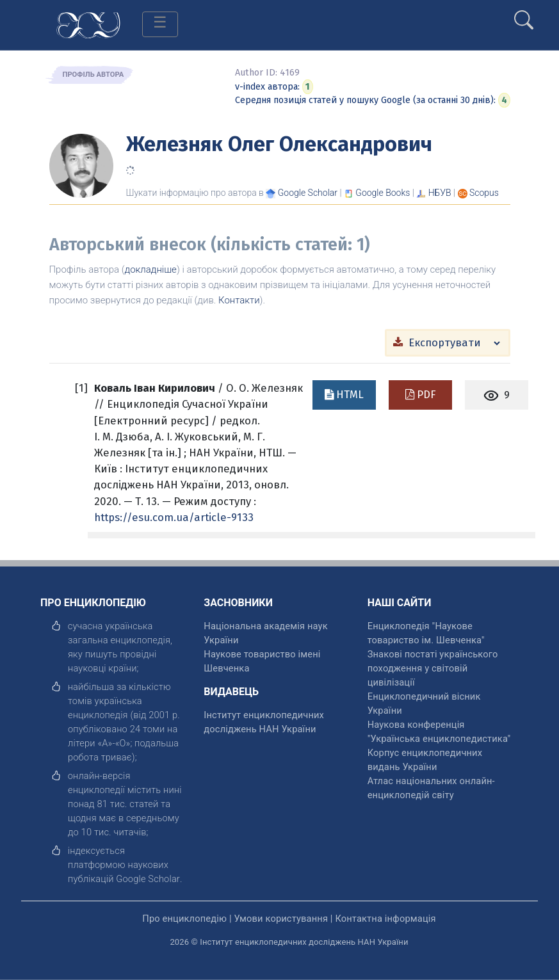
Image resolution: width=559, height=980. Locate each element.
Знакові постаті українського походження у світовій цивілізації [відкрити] (433, 668)
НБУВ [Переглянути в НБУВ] (440, 193)
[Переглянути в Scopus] (484, 193)
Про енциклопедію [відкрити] (184, 919)
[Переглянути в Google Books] (383, 193)
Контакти (239, 300)
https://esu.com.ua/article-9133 (174, 517)
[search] (524, 15)
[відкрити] (148, 879)
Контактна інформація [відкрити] (385, 919)
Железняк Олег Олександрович (279, 144)
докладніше (151, 269)
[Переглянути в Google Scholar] (308, 193)
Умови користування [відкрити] (281, 919)
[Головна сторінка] (88, 24)
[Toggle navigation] (160, 24)
